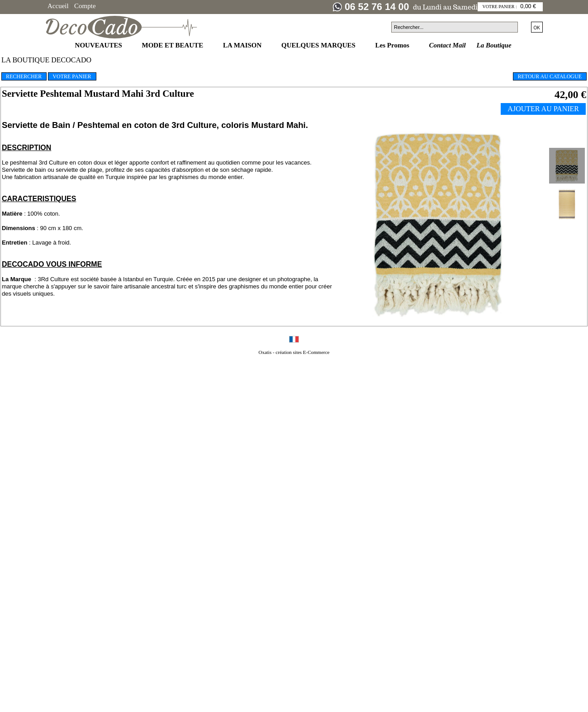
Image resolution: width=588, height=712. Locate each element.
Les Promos (393, 45)
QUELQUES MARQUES (319, 45)
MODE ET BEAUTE (173, 45)
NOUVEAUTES (100, 45)
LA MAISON (243, 45)
